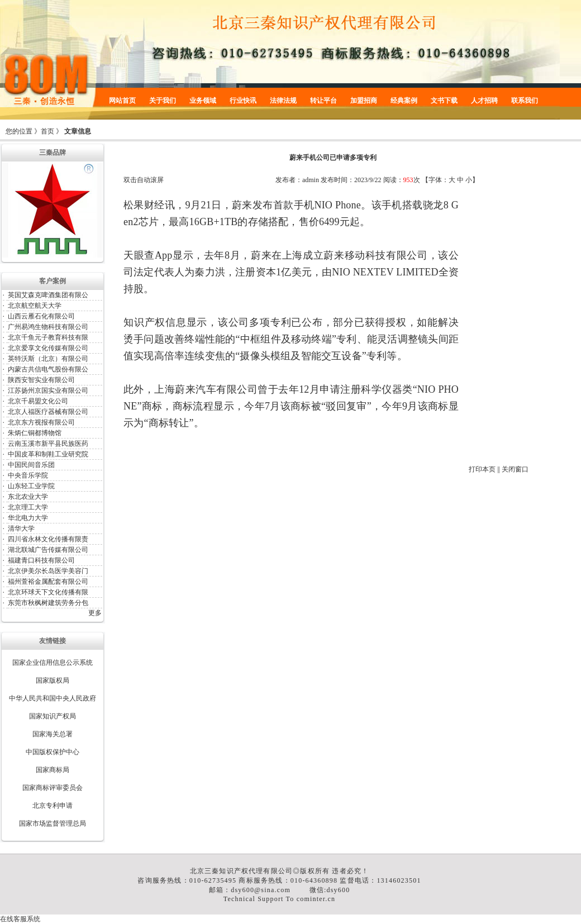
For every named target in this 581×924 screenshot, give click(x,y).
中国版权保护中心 (53, 752)
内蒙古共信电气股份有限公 (48, 369)
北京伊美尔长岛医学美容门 (48, 571)
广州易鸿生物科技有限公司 (48, 327)
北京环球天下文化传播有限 (48, 592)
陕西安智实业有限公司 (41, 380)
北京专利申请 (53, 806)
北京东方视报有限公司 (41, 422)
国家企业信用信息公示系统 (53, 663)
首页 (47, 131)
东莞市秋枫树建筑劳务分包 (48, 603)
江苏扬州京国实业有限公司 (48, 390)
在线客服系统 (20, 919)
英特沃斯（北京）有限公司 (48, 359)
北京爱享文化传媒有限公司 (48, 348)
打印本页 (482, 469)
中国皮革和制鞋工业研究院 (48, 454)
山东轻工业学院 (31, 486)
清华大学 (21, 528)
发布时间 (334, 180)
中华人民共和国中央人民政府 (53, 698)
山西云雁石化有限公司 (41, 316)
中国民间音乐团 (31, 465)
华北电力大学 (28, 518)
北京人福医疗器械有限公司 (48, 412)
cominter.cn (316, 899)
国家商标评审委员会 (53, 788)
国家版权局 (53, 680)
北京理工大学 (28, 507)
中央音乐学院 (28, 475)
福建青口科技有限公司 (41, 560)
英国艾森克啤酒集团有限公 (48, 295)
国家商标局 (53, 770)
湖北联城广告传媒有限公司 (48, 550)
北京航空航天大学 (35, 306)
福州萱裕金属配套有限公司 (48, 582)
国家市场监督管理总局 (53, 823)
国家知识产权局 (53, 716)
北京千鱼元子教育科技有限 (48, 337)
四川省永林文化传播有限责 (48, 539)
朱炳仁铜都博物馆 (35, 433)
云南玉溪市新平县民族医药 (48, 444)
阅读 (390, 180)
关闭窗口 (515, 469)
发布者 (285, 180)
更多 (95, 613)
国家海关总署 (53, 734)
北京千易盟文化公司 (38, 401)
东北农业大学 (28, 497)
